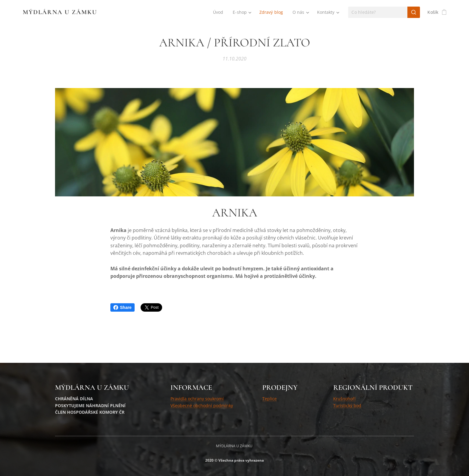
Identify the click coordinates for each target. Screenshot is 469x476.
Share (122, 307)
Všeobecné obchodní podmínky (202, 405)
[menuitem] (218, 12)
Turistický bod (347, 405)
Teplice (269, 399)
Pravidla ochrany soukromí (197, 399)
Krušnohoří (344, 399)
